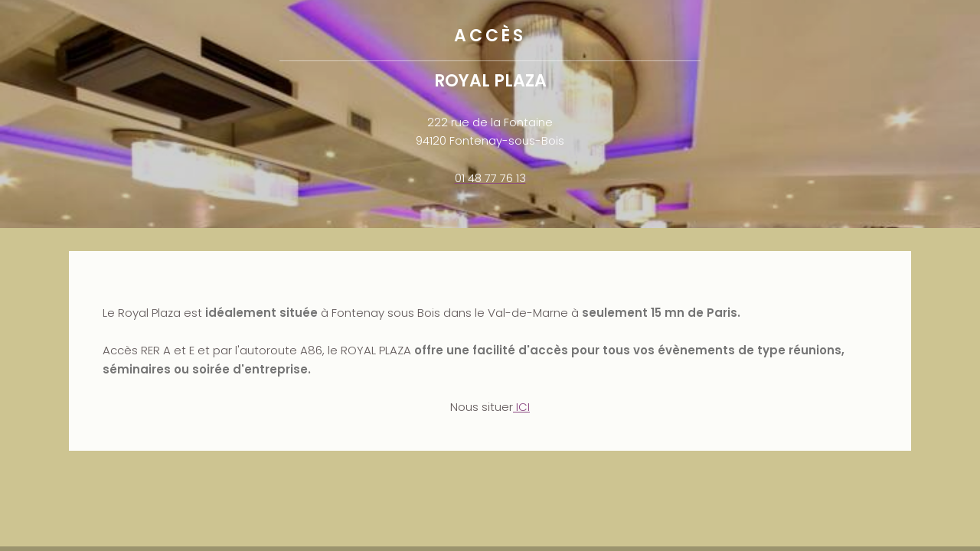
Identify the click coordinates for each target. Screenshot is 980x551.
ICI (521, 407)
